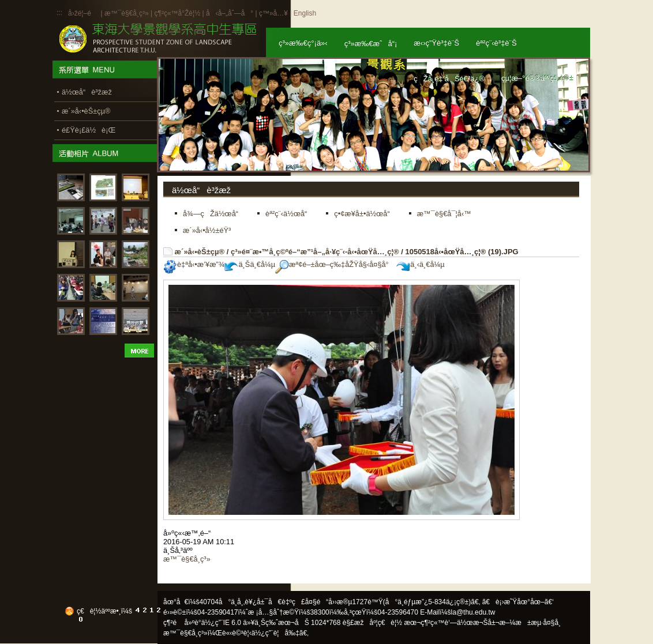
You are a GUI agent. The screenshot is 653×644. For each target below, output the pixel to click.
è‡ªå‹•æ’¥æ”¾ (194, 264)
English (305, 13)
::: (59, 13)
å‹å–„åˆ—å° (230, 13)
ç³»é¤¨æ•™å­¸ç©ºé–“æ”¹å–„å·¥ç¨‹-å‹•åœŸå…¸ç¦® (315, 252)
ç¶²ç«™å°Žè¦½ (177, 13)
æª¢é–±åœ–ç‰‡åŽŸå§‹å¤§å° (335, 264)
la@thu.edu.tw (473, 612)
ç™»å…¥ (273, 13)
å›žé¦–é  (83, 13)
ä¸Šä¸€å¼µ (250, 264)
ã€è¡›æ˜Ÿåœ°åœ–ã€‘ (518, 602)
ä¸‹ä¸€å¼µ (420, 264)
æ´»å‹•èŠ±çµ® (200, 252)
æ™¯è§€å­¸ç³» (127, 13)
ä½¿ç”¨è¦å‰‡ (275, 633)
